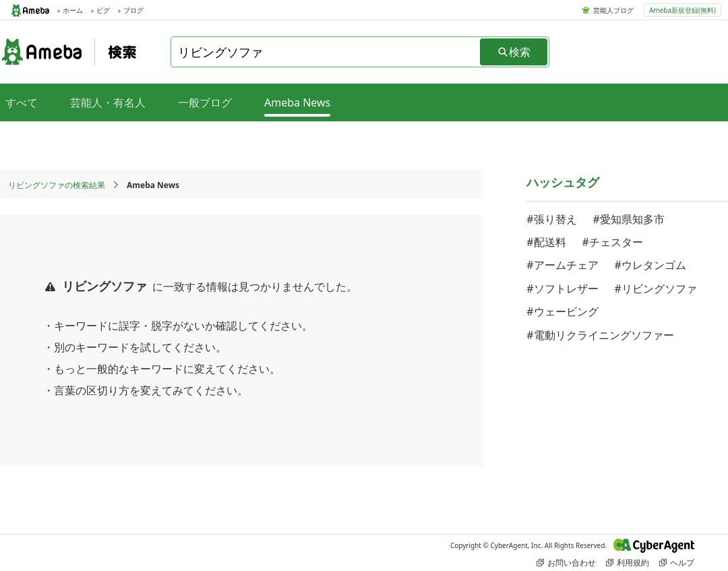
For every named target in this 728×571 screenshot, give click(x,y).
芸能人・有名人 (108, 102)
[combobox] (326, 52)
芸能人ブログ (613, 10)
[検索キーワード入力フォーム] (326, 52)
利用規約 (628, 563)
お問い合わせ (566, 563)
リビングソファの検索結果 (57, 185)
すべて (22, 102)
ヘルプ (677, 563)
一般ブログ (205, 102)
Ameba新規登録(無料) (682, 10)
